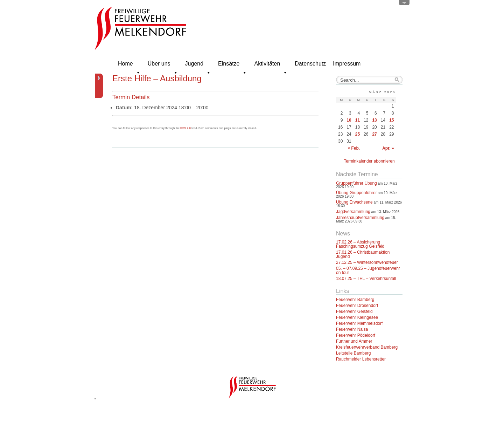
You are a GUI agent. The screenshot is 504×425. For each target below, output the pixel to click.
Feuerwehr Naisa (352, 329)
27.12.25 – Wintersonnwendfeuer (367, 262)
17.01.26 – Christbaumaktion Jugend (363, 254)
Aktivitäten (271, 66)
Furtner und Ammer (354, 341)
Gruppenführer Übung (356, 183)
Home (129, 66)
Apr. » (388, 148)
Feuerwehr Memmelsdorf (359, 323)
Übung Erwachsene (354, 202)
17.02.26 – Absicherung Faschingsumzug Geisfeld (360, 244)
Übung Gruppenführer (356, 193)
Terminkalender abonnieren (369, 161)
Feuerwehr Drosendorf (357, 306)
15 (391, 120)
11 (358, 120)
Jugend (198, 66)
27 (374, 134)
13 (374, 120)
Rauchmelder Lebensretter (361, 359)
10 (349, 120)
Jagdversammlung (353, 212)
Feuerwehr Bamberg (355, 300)
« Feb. (354, 148)
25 (358, 134)
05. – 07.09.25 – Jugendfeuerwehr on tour (368, 270)
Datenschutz (310, 64)
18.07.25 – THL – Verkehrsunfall (366, 279)
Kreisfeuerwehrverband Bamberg (367, 347)
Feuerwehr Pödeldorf (356, 335)
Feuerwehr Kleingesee (357, 317)
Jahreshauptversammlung (360, 218)
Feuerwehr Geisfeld (354, 311)
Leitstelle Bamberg (353, 353)
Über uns (163, 66)
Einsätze (233, 66)
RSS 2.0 (185, 128)
